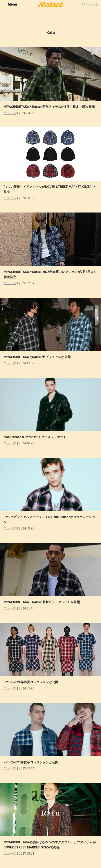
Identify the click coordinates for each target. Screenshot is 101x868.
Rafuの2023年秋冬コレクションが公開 (31, 762)
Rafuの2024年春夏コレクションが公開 (31, 682)
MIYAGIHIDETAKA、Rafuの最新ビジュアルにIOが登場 (42, 602)
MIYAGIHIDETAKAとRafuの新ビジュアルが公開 (37, 357)
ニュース (10, 113)
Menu (12, 4)
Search (92, 4)
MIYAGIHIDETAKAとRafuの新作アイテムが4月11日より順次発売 (49, 107)
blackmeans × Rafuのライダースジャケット (35, 437)
